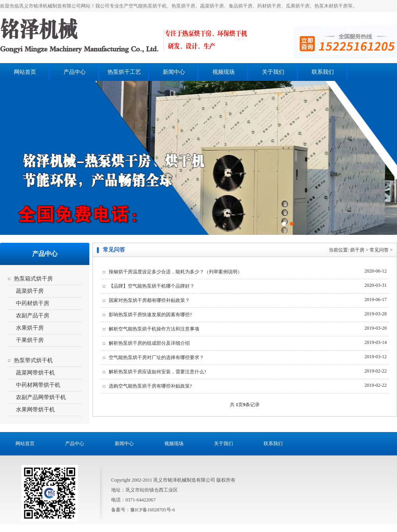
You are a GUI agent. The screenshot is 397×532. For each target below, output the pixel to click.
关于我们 (273, 72)
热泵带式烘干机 (33, 360)
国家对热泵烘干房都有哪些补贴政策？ (149, 300)
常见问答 (379, 250)
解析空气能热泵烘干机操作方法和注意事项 (154, 329)
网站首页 (25, 72)
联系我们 (323, 72)
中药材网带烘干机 (38, 385)
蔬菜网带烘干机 (35, 373)
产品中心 (75, 72)
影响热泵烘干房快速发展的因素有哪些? (150, 315)
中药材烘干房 (33, 303)
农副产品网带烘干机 (41, 397)
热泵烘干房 (132, 37)
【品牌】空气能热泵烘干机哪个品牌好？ (152, 286)
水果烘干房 (30, 328)
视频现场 (224, 72)
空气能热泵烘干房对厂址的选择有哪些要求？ (156, 357)
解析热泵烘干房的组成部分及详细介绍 (149, 343)
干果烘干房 (30, 340)
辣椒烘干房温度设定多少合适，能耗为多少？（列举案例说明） (175, 272)
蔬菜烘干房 (30, 291)
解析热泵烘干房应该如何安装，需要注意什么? (157, 372)
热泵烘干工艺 (124, 72)
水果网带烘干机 (35, 410)
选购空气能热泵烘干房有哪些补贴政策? (150, 386)
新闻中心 (174, 72)
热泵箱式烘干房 (33, 279)
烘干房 (357, 250)
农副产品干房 (33, 316)
